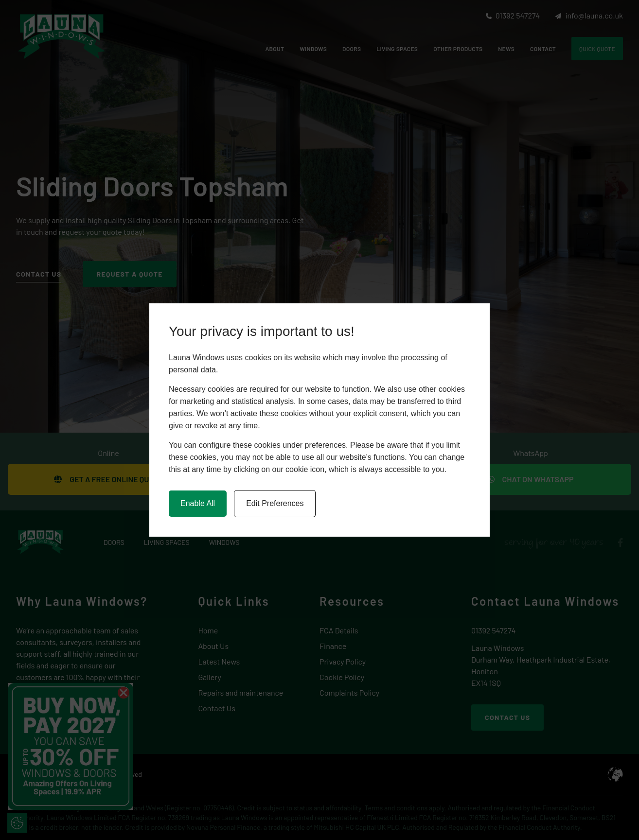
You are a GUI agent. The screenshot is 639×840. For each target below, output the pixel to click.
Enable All (198, 503)
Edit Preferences (275, 503)
